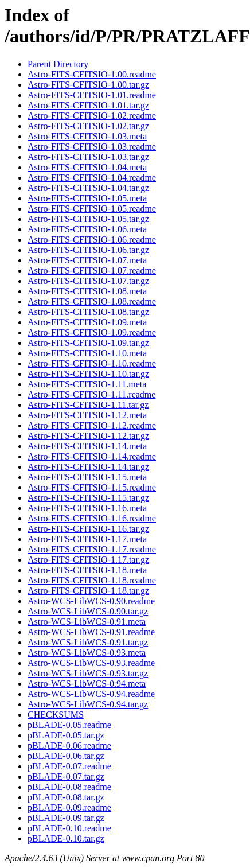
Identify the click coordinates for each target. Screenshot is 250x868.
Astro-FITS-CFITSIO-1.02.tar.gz (88, 126)
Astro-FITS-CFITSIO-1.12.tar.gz (88, 436)
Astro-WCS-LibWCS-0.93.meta (87, 653)
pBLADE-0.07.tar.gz (66, 776)
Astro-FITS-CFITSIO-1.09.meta (87, 322)
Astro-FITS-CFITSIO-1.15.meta (87, 477)
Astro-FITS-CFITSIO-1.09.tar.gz (88, 343)
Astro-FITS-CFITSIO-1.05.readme (92, 209)
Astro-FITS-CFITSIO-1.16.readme (92, 518)
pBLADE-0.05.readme (69, 725)
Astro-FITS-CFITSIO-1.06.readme (92, 240)
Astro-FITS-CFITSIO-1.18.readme (92, 580)
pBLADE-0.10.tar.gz (66, 838)
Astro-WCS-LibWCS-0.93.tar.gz (88, 673)
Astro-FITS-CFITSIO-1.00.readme (92, 74)
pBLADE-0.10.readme (69, 828)
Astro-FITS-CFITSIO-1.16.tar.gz (88, 529)
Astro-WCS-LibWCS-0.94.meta (87, 684)
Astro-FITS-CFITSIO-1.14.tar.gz (88, 467)
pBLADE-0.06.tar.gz (66, 756)
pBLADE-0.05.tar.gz (66, 735)
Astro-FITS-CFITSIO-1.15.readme (92, 487)
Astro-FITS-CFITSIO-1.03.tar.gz (88, 157)
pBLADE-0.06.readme (69, 746)
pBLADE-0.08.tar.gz (66, 797)
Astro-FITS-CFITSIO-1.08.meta (87, 291)
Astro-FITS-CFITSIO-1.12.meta (87, 415)
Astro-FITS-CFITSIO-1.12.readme (92, 425)
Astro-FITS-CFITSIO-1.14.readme (92, 456)
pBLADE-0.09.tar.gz (66, 818)
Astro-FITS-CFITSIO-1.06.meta (87, 229)
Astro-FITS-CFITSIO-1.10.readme (92, 363)
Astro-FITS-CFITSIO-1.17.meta (87, 539)
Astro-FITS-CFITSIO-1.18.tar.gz (88, 591)
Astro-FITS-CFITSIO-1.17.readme (92, 549)
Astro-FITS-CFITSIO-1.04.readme (92, 178)
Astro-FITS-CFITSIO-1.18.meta (87, 570)
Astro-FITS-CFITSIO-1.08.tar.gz (88, 312)
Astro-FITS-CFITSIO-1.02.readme (92, 116)
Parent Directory (58, 64)
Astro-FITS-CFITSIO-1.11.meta (87, 384)
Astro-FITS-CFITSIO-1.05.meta (87, 198)
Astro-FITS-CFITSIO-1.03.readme (92, 147)
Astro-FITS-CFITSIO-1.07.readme (92, 270)
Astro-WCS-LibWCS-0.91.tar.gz (88, 642)
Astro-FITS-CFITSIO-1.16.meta (87, 508)
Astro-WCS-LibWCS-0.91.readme (91, 632)
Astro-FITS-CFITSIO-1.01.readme (92, 95)
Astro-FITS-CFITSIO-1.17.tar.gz (88, 560)
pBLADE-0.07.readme (69, 766)
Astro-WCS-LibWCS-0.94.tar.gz (88, 704)
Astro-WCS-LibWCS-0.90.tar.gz (88, 611)
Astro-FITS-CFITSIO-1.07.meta (87, 260)
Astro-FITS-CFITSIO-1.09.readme (92, 332)
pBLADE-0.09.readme (69, 807)
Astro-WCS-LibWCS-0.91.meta (87, 622)
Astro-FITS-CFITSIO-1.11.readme (91, 394)
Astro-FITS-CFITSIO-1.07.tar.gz (88, 281)
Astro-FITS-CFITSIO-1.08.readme (92, 301)
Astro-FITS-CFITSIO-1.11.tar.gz (88, 405)
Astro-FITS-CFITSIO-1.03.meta (87, 136)
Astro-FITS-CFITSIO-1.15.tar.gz (88, 498)
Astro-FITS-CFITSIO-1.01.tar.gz (88, 105)
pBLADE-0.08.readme (69, 787)
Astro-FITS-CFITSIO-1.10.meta (87, 353)
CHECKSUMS (56, 715)
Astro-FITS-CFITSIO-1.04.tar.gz (88, 188)
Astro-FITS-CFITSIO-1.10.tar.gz (88, 374)
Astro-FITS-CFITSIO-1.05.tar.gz (88, 219)
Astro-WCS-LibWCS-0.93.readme (91, 663)
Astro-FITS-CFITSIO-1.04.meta (87, 167)
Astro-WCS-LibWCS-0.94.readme (91, 694)
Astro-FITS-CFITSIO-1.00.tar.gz (88, 85)
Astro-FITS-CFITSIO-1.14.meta (87, 446)
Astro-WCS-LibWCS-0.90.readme (91, 601)
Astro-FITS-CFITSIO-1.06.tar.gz (88, 250)
